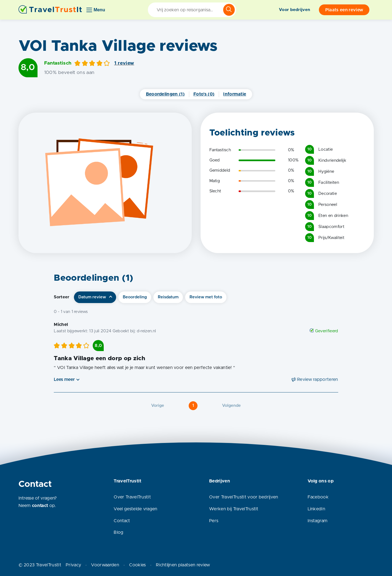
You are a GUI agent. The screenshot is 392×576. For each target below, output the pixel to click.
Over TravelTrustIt (132, 497)
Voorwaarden (105, 565)
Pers (214, 521)
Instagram (318, 521)
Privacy (73, 565)
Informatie (235, 94)
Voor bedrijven (294, 10)
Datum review (92, 297)
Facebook (318, 497)
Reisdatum (168, 297)
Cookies (137, 565)
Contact (122, 521)
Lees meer (64, 379)
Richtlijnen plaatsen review (183, 565)
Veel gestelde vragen (135, 509)
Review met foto (206, 297)
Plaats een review (344, 10)
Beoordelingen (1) (165, 94)
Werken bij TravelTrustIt (234, 509)
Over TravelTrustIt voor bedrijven (244, 497)
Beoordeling (135, 297)
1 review (124, 63)
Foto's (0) (204, 94)
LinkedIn (317, 509)
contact (40, 506)
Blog (118, 532)
